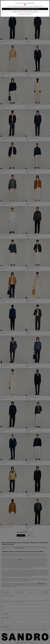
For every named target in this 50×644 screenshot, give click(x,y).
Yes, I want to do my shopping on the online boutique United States (25, 9)
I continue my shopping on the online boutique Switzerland (25, 12)
